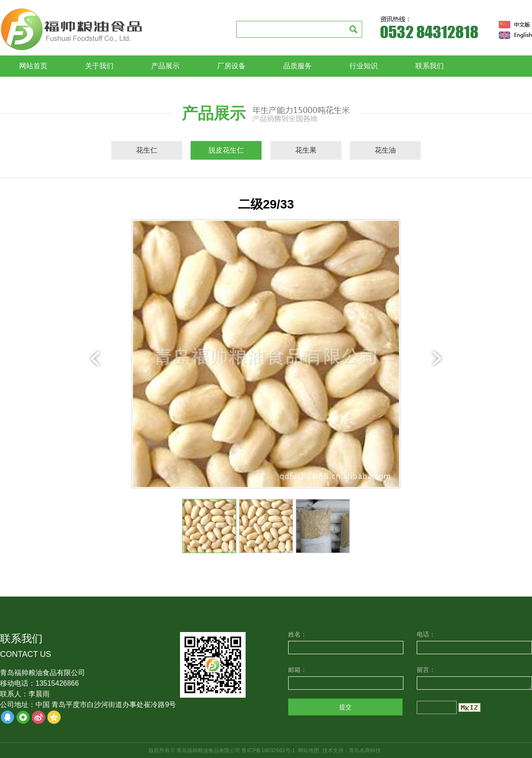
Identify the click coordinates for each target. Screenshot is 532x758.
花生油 (385, 150)
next (436, 358)
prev (96, 358)
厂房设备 (231, 66)
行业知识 (364, 66)
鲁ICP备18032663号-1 (268, 750)
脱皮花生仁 (226, 150)
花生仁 (147, 150)
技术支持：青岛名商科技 (352, 750)
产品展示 (165, 66)
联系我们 (430, 66)
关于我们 (99, 66)
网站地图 (309, 750)
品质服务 (297, 66)
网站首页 (33, 66)
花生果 (306, 150)
